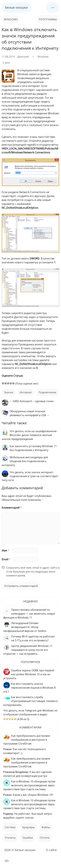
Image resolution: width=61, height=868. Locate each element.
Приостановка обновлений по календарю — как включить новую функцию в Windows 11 (29, 614)
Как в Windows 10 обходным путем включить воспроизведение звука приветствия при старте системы (29, 785)
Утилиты (10, 838)
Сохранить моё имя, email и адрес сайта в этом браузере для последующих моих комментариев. (33, 572)
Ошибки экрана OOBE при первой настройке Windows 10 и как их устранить (29, 674)
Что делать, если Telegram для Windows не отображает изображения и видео (30, 712)
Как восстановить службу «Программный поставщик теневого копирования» (30, 701)
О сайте (51, 850)
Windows (11, 19)
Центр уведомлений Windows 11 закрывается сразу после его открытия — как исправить (28, 650)
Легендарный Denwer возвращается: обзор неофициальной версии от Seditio (25, 627)
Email (6, 559)
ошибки (28, 838)
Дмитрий (23, 57)
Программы (48, 19)
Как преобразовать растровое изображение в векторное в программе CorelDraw (27, 740)
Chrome (45, 838)
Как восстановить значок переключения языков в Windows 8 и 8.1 (29, 688)
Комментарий (12, 508)
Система (10, 827)
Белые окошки (16, 7)
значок (9, 392)
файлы (46, 827)
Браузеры (28, 827)
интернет (26, 392)
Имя (5, 551)
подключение (47, 392)
